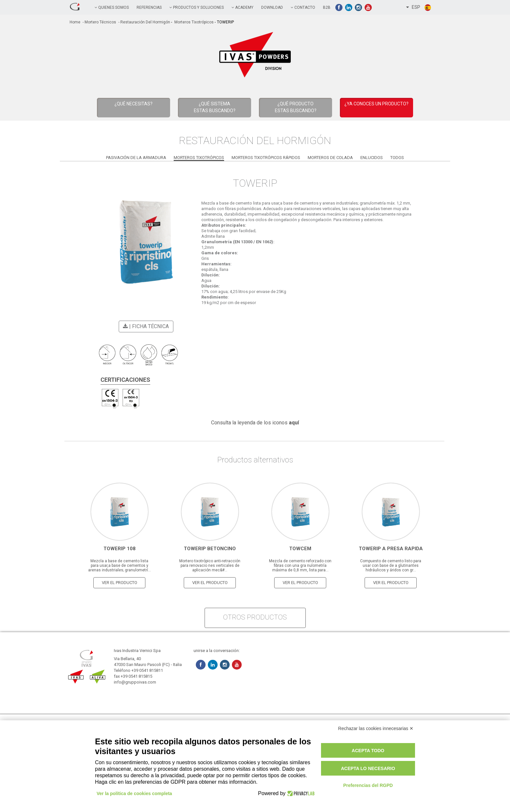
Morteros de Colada (330, 158)
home (75, 22)
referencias (149, 7)
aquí (294, 423)
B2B (327, 7)
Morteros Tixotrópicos (194, 22)
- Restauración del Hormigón (144, 22)
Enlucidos (372, 158)
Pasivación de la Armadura (136, 158)
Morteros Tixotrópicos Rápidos (266, 158)
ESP (419, 7)
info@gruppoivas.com (135, 682)
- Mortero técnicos (99, 22)
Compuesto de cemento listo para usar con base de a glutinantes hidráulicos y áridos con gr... (391, 566)
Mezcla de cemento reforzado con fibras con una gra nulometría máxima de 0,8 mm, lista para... (300, 566)
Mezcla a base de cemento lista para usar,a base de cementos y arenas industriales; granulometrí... (120, 566)
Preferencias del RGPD (368, 785)
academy (242, 7)
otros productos (255, 617)
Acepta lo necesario (368, 768)
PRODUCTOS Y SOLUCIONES (197, 7)
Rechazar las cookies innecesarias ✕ (376, 728)
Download (272, 7)
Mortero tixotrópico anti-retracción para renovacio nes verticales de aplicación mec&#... (210, 566)
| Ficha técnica (145, 326)
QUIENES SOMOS (112, 7)
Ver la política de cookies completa (134, 793)
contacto (303, 7)
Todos (397, 158)
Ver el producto (120, 583)
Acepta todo (368, 751)
